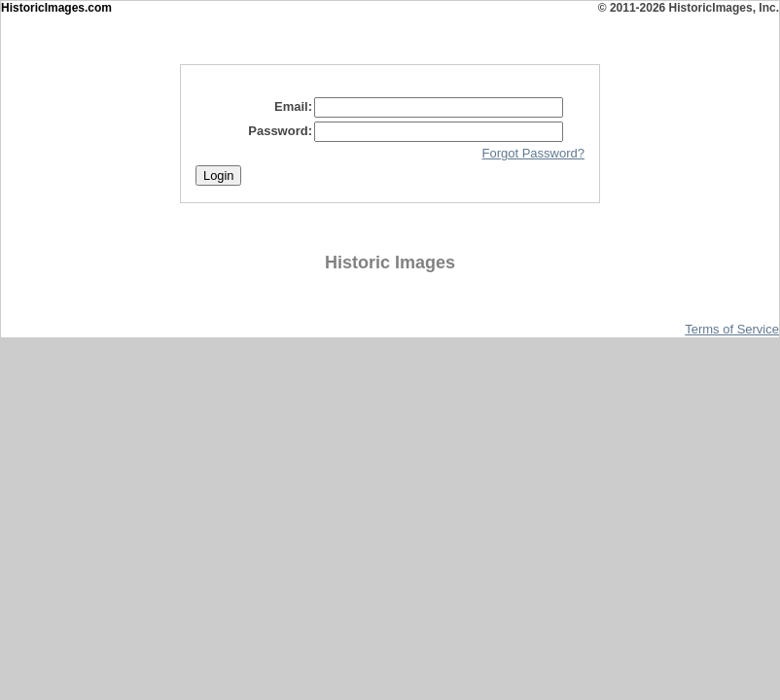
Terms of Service (732, 329)
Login (218, 175)
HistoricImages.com (56, 8)
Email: (293, 106)
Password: (280, 131)
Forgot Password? (534, 153)
